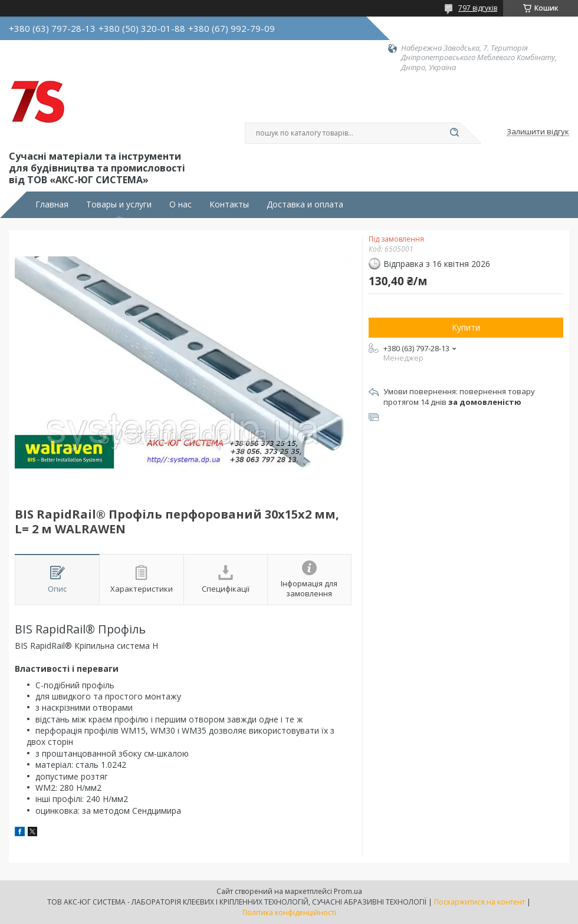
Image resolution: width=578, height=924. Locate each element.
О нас (180, 204)
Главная (52, 204)
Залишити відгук (538, 132)
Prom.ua (348, 891)
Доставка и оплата (305, 204)
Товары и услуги (119, 204)
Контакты (229, 204)
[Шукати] (454, 133)
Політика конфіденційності (289, 913)
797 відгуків (478, 8)
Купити (466, 327)
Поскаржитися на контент (480, 902)
